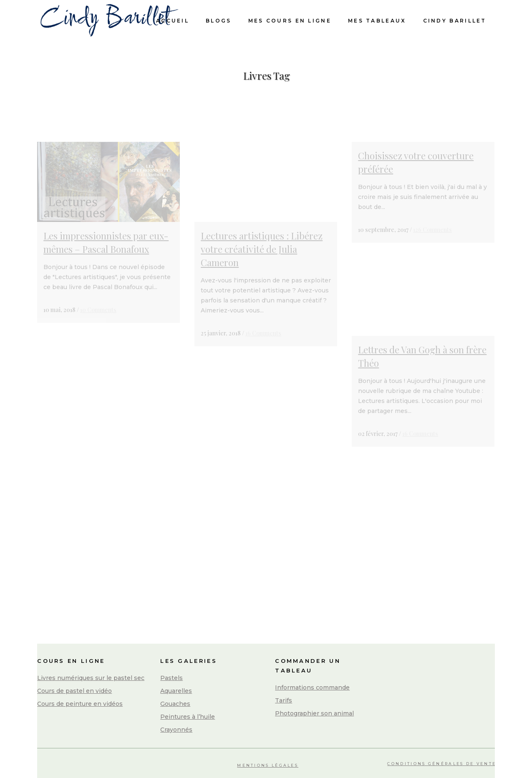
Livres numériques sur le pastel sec (91, 678)
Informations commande (312, 687)
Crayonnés (176, 730)
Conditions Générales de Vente (442, 764)
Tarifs (284, 700)
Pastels (171, 678)
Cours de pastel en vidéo (74, 691)
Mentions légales (268, 765)
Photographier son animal (314, 713)
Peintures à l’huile (188, 717)
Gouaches (175, 704)
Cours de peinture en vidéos (80, 704)
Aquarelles (176, 691)
